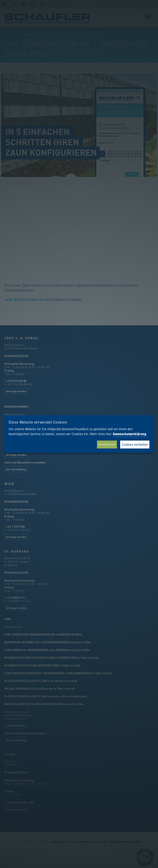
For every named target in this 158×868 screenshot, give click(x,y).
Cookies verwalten (135, 444)
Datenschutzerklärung (130, 434)
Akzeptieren (107, 444)
